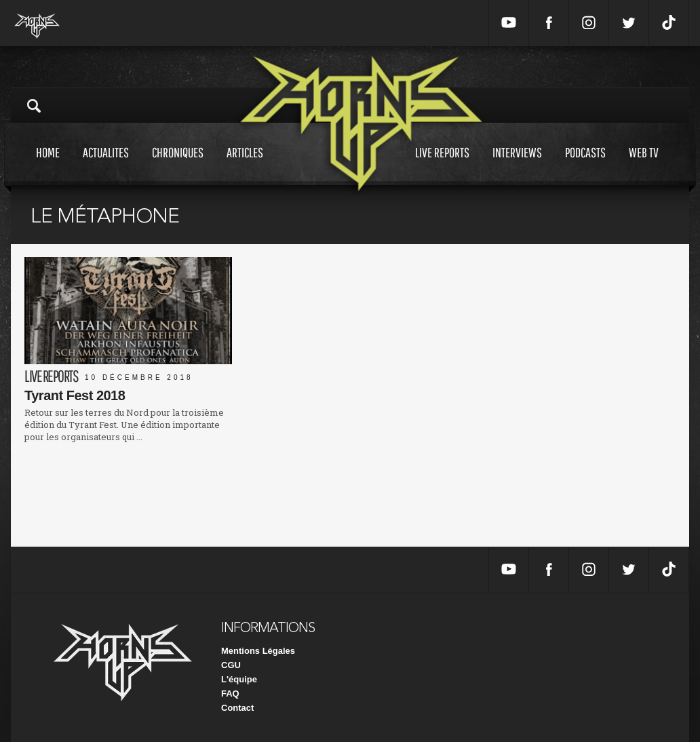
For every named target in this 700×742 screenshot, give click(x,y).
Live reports (442, 165)
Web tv (644, 165)
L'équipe (239, 679)
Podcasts (585, 165)
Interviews (517, 165)
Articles (245, 165)
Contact (237, 708)
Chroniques (178, 165)
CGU (231, 665)
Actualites (106, 165)
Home (48, 165)
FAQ (230, 694)
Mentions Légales (258, 651)
